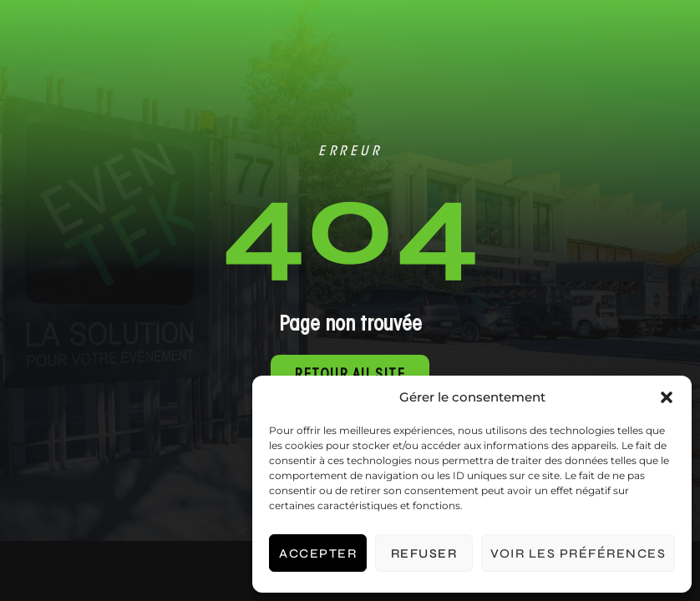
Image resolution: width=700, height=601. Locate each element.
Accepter (318, 553)
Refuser (424, 553)
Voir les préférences (578, 553)
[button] (667, 397)
